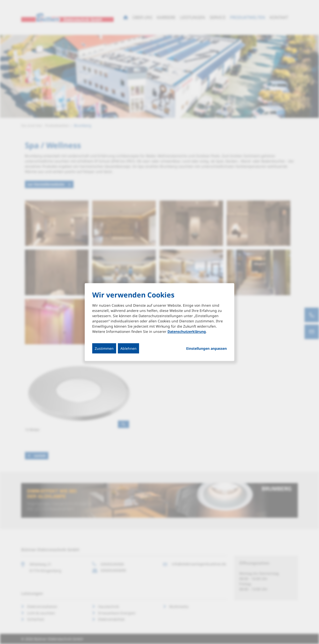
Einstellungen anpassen (206, 349)
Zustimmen (104, 348)
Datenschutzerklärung (187, 331)
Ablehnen (128, 348)
